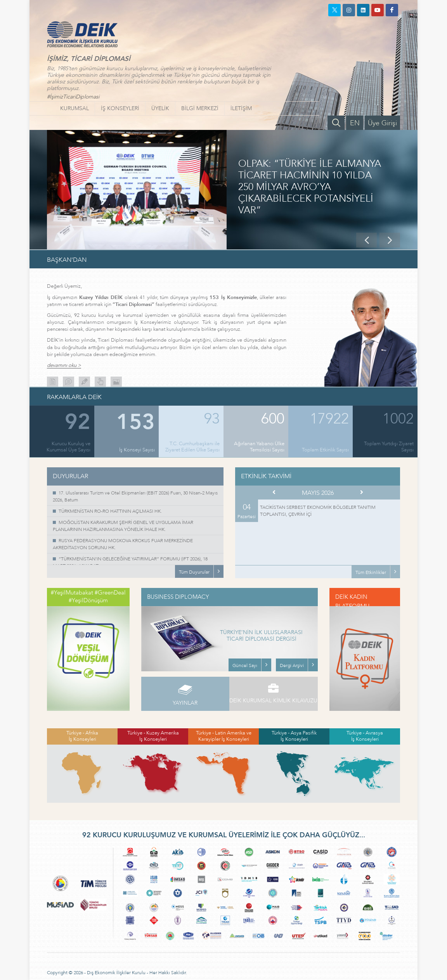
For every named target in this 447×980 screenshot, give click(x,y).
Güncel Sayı (245, 665)
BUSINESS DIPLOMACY (178, 597)
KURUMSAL (74, 108)
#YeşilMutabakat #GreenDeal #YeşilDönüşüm (88, 596)
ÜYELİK (160, 108)
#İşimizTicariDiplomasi (73, 97)
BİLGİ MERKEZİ (200, 108)
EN (355, 123)
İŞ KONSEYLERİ (120, 108)
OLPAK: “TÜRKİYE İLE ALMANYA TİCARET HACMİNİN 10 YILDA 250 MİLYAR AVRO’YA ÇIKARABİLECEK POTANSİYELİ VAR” (310, 187)
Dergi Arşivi (292, 665)
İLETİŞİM (241, 108)
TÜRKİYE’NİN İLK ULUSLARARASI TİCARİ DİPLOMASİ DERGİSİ (261, 636)
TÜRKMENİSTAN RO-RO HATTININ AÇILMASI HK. (110, 511)
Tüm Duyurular (194, 572)
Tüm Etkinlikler (371, 572)
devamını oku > (64, 366)
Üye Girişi (382, 123)
